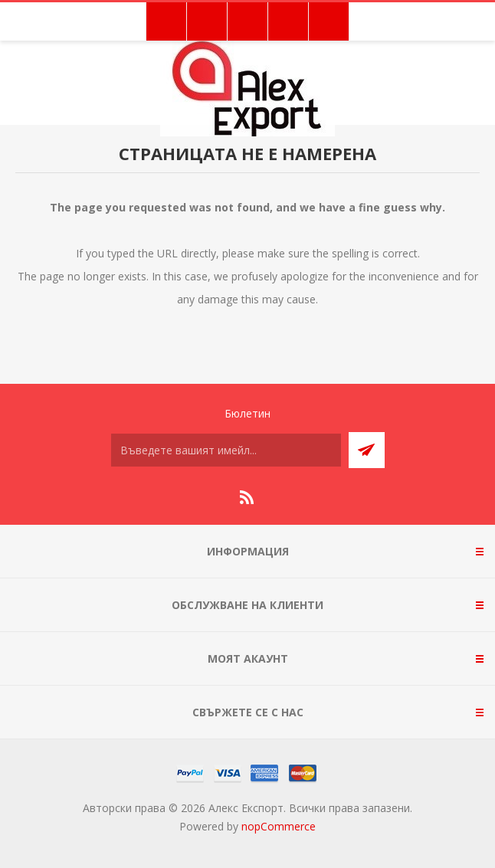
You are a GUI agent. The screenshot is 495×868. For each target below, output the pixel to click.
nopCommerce (279, 826)
